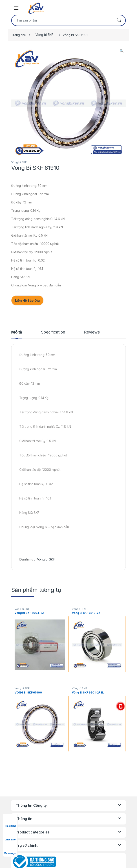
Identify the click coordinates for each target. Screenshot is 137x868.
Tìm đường (10, 822)
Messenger (10, 849)
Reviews (92, 332)
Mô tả (17, 332)
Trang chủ (19, 35)
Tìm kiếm (119, 20)
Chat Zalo (10, 835)
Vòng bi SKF (44, 35)
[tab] (17, 334)
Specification (53, 332)
